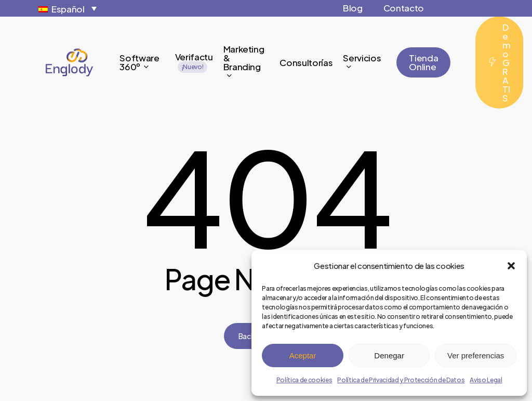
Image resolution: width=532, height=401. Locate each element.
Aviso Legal (486, 380)
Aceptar (303, 355)
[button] (511, 266)
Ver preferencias (476, 355)
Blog (353, 8)
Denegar (389, 355)
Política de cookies (304, 380)
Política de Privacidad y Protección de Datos (401, 380)
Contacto (404, 8)
